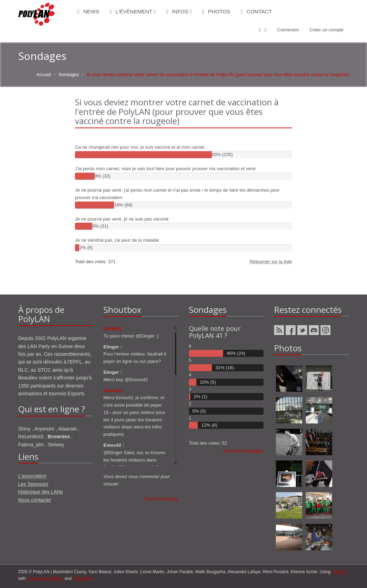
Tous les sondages (243, 451)
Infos (179, 11)
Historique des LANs (41, 492)
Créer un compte (327, 30)
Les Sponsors (33, 484)
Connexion (288, 30)
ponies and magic (45, 578)
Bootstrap (84, 578)
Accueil (44, 75)
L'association (33, 476)
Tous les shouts (161, 499)
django (340, 572)
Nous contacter (35, 500)
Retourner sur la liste (271, 262)
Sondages (69, 75)
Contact (256, 11)
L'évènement (133, 11)
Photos (216, 11)
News (88, 11)
